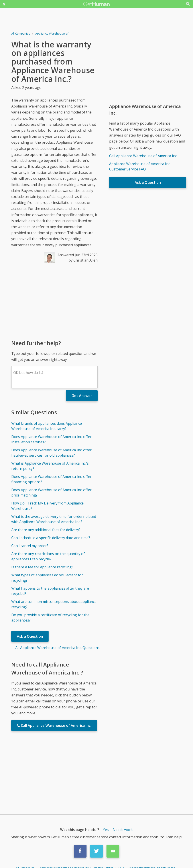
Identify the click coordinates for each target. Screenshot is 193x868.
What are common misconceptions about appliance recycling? (54, 604)
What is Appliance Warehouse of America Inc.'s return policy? (50, 466)
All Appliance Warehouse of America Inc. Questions (57, 648)
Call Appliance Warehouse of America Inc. (143, 156)
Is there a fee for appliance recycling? (42, 567)
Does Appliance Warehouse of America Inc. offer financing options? (51, 479)
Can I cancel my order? (30, 546)
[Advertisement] (54, 301)
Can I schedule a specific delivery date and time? (51, 538)
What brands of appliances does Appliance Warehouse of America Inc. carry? (47, 426)
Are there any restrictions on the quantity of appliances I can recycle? (48, 556)
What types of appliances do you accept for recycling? (47, 578)
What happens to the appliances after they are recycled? (50, 591)
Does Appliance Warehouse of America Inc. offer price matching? (51, 493)
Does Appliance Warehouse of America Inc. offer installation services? (51, 439)
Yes (106, 830)
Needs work (123, 830)
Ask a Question (30, 636)
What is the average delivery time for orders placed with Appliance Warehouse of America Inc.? (54, 519)
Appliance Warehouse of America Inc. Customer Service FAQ (140, 166)
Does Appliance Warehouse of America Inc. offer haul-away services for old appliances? (51, 453)
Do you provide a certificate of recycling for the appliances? (50, 618)
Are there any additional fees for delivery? (46, 530)
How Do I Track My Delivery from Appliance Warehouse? (47, 506)
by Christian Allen (83, 260)
